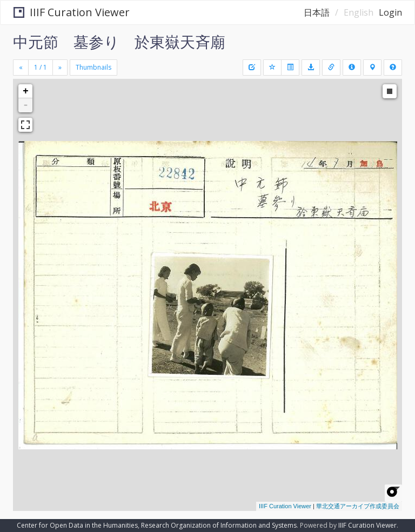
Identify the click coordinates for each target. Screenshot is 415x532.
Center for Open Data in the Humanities (77, 525)
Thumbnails (93, 67)
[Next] (60, 68)
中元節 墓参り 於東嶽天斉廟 (119, 42)
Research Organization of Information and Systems (219, 525)
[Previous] (21, 68)
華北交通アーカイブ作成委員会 (358, 506)
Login (390, 12)
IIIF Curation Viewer (72, 12)
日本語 (317, 12)
